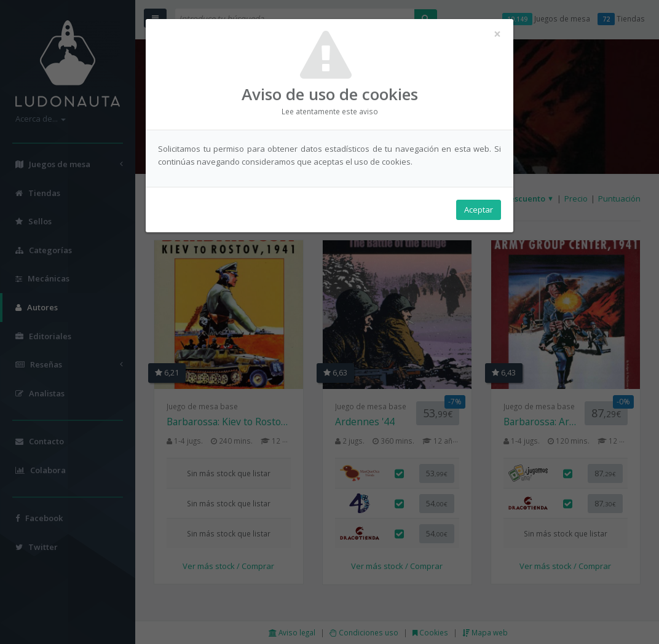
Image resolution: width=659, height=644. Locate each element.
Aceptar (479, 210)
